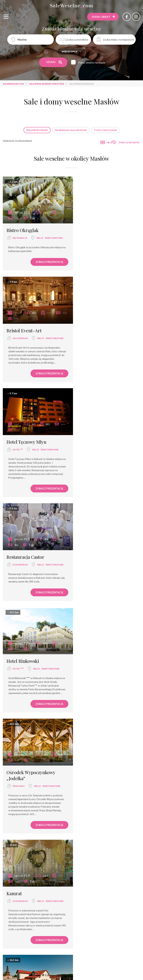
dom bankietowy (54, 971)
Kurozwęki (19, 713)
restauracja (20, 236)
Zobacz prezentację (46, 267)
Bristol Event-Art (95, 228)
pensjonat (89, 474)
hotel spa (76, 971)
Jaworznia (90, 594)
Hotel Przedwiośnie (26, 844)
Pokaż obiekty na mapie (92, 62)
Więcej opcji (72, 51)
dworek (88, 587)
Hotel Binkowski (23, 460)
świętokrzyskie (30, 243)
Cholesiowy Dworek (97, 579)
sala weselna (91, 236)
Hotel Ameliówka (94, 844)
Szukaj (54, 62)
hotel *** (18, 355)
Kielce (16, 243)
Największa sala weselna (71, 130)
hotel (16, 852)
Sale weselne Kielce (54, 924)
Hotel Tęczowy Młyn (26, 347)
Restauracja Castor (96, 347)
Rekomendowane (37, 130)
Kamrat (14, 579)
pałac (16, 706)
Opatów (88, 713)
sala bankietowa (71, 964)
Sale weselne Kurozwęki (86, 924)
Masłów (34, 852)
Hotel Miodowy (92, 699)
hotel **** (18, 468)
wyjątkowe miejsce (27, 971)
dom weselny (91, 355)
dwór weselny (59, 978)
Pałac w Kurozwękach (28, 699)
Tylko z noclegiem (105, 130)
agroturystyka (83, 978)
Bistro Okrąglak (23, 228)
